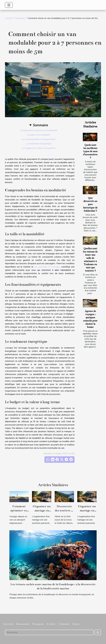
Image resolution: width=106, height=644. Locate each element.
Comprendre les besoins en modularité (39, 130)
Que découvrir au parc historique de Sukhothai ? (90, 204)
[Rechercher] (49, 632)
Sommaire (40, 125)
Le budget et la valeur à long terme (39, 148)
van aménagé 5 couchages (47, 267)
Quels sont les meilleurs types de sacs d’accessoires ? (90, 151)
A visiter (51, 624)
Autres (76, 624)
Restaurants (23, 624)
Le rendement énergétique (39, 144)
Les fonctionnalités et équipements (39, 139)
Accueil (8, 18)
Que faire (8, 624)
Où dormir (64, 624)
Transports (20, 18)
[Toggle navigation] (9, 5)
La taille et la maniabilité (39, 135)
